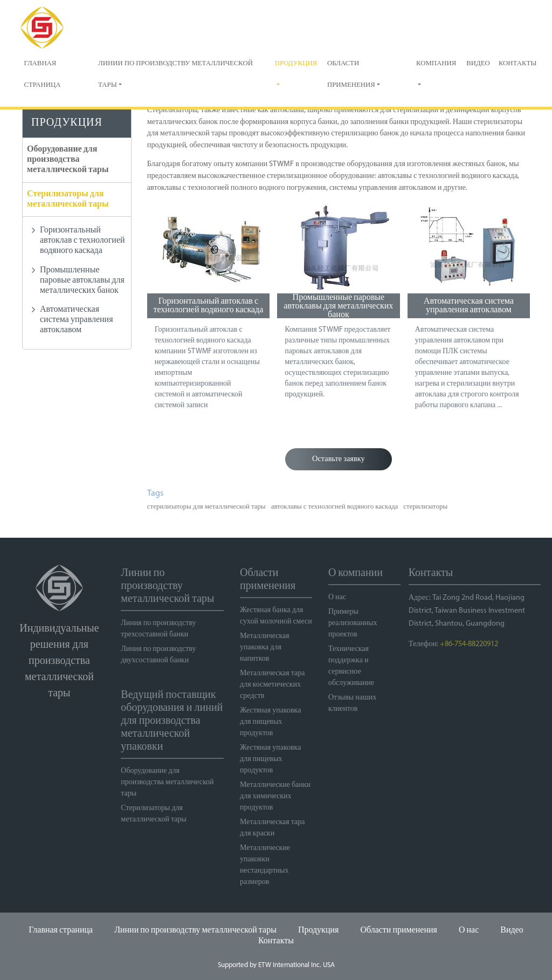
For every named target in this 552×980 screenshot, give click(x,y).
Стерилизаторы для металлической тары (68, 199)
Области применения (399, 930)
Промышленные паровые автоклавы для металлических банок (338, 306)
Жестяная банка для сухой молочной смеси (276, 616)
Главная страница (42, 74)
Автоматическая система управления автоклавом (469, 306)
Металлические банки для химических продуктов (275, 796)
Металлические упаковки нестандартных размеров (265, 865)
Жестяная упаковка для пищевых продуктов (270, 722)
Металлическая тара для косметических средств (272, 685)
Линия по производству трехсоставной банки (158, 629)
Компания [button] (436, 63)
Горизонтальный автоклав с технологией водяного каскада (208, 306)
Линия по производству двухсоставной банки (158, 655)
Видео (478, 63)
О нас (337, 597)
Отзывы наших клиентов (352, 703)
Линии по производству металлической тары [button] (175, 74)
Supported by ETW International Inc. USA (276, 965)
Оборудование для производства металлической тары (68, 160)
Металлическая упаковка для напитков (265, 647)
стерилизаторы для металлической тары (206, 507)
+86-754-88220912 (469, 644)
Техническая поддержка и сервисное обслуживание (351, 666)
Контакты (518, 63)
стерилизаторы (425, 507)
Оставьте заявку (339, 459)
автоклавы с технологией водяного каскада (335, 507)
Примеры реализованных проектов (353, 623)
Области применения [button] (351, 74)
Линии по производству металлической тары (195, 930)
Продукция (319, 930)
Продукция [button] (296, 63)
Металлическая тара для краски (272, 828)
